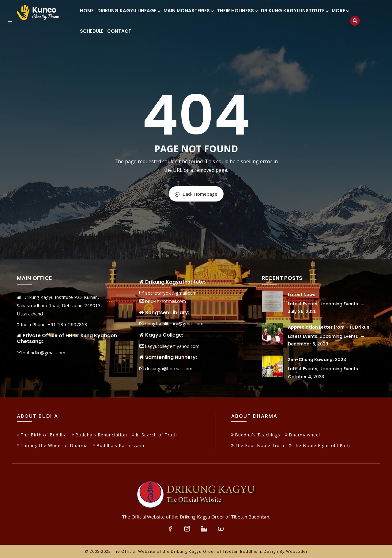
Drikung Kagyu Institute (294, 11)
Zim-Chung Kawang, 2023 (317, 360)
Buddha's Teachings (258, 435)
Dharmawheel (304, 435)
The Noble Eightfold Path (321, 445)
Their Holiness (237, 11)
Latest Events (303, 304)
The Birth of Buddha (44, 435)
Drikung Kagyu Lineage (129, 11)
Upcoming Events (339, 304)
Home (87, 11)
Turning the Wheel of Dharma (54, 445)
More (340, 11)
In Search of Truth (156, 435)
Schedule (92, 31)
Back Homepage (196, 194)
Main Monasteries (188, 11)
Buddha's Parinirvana (120, 445)
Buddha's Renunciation (101, 435)
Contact (119, 31)
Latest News (302, 295)
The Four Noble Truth (260, 445)
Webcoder (297, 551)
